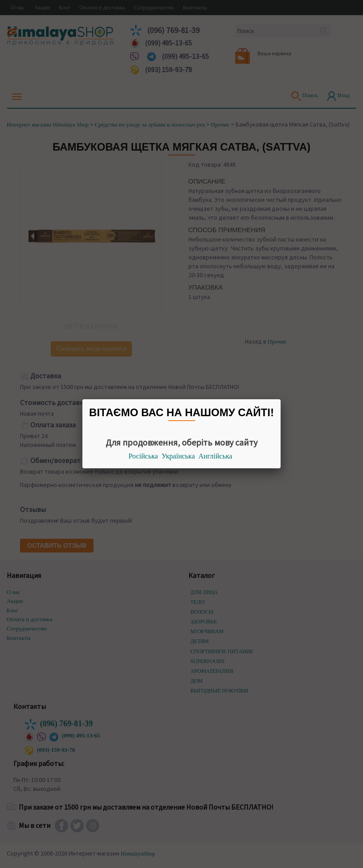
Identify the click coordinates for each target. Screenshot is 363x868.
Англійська (216, 456)
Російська (143, 456)
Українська (178, 456)
